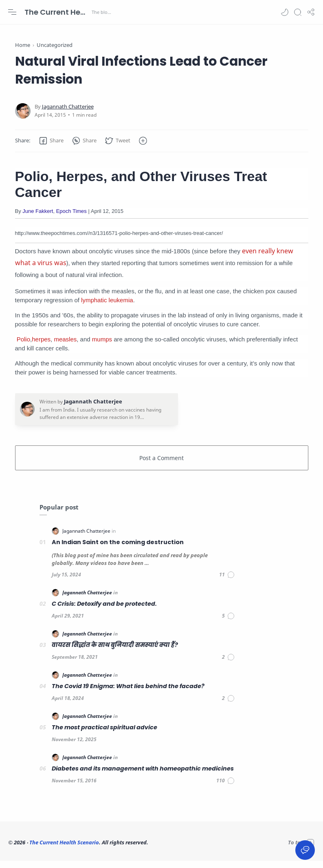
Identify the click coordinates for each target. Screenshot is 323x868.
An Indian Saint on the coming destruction (118, 549)
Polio (23, 347)
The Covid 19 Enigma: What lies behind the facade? (128, 693)
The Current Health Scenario (57, 12)
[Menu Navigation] (12, 12)
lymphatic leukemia (107, 307)
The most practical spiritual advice (104, 735)
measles (65, 347)
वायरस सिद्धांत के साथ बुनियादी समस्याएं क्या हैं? (115, 652)
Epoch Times (71, 218)
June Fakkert (38, 218)
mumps (102, 347)
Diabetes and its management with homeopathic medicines (143, 776)
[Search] (298, 12)
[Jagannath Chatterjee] (68, 114)
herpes (41, 347)
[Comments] (227, 582)
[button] (285, 12)
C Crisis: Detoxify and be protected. (104, 611)
